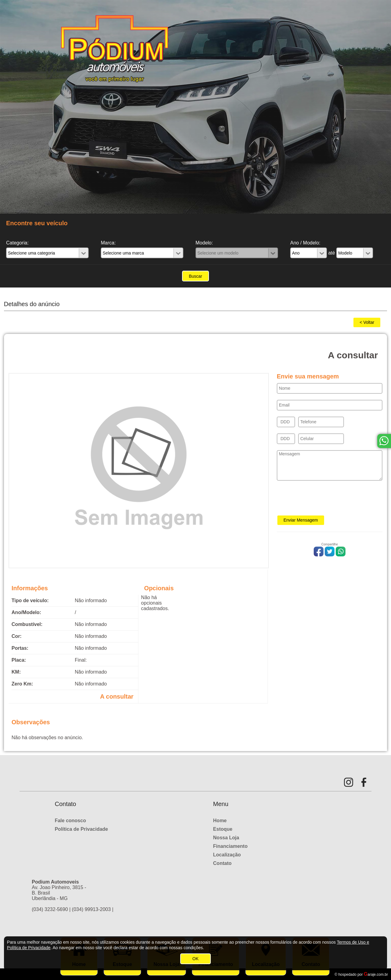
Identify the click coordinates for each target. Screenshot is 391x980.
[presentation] (323, 500)
